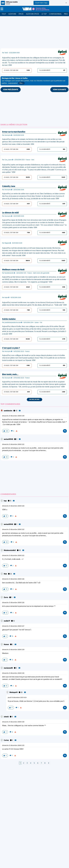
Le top (44, 14)
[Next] (49, 763)
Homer (7, 645)
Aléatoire (12, 14)
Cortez (6, 740)
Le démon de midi (10, 213)
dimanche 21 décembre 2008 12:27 (13, 626)
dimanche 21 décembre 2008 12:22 (13, 444)
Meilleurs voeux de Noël (13, 270)
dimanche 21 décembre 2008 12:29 (13, 650)
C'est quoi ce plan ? (11, 348)
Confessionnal (55, 14)
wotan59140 (9, 439)
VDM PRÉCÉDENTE (11, 90)
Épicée (21, 14)
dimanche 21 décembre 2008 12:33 (13, 746)
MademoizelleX (10, 550)
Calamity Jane (9, 186)
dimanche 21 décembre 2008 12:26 (13, 579)
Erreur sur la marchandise (14, 132)
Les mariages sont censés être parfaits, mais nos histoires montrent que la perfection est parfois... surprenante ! (34, 81)
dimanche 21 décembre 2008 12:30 (13, 673)
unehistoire (8, 411)
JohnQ (6, 717)
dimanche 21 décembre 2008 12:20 (13, 506)
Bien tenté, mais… (10, 375)
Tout (4, 14)
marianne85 (8, 668)
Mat (6, 574)
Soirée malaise (9, 319)
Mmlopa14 (14, 692)
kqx (5, 501)
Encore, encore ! (34, 400)
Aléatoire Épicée (33, 14)
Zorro (6, 598)
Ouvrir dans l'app (41, 3)
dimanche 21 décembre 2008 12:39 (13, 416)
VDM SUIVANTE (59, 90)
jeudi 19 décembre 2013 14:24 (17, 698)
